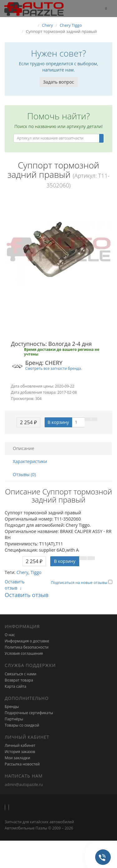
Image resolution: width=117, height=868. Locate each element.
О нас (10, 635)
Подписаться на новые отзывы (80, 583)
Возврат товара (19, 680)
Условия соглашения (24, 653)
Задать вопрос (58, 82)
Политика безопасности (27, 647)
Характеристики (30, 461)
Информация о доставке (27, 641)
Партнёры (14, 719)
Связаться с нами (20, 674)
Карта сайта (15, 686)
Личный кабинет (20, 745)
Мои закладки (17, 758)
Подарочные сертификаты (29, 713)
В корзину (58, 422)
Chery (22, 572)
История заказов (20, 752)
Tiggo (36, 572)
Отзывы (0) (24, 474)
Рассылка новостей (22, 764)
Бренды (12, 707)
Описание (24, 448)
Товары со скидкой (22, 725)
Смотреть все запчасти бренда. (54, 368)
